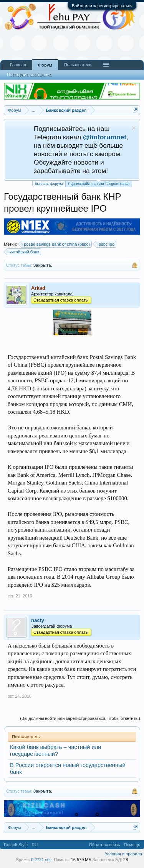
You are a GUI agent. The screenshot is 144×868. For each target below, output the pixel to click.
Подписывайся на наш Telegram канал (99, 183)
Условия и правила (123, 854)
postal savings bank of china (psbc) (56, 244)
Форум (45, 65)
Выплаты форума (49, 184)
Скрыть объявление (134, 128)
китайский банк (23, 252)
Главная (18, 65)
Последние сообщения (29, 75)
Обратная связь (104, 845)
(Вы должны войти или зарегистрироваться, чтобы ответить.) (80, 718)
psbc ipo (105, 244)
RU (35, 845)
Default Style (16, 845)
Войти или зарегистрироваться (102, 6)
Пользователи (78, 65)
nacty (38, 620)
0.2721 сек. (42, 860)
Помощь (132, 845)
